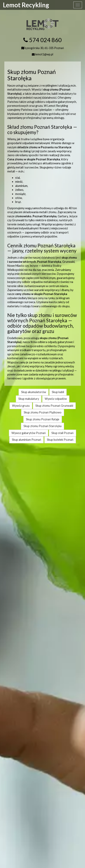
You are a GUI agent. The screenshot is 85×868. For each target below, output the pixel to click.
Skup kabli (58, 392)
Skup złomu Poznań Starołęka (42, 426)
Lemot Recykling (26, 5)
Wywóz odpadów (56, 399)
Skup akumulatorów (34, 392)
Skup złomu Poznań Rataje (43, 419)
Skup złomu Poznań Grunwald (54, 406)
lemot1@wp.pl (44, 54)
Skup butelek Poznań (60, 440)
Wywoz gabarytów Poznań (29, 433)
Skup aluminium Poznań (26, 440)
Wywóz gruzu (21, 406)
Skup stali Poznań (62, 433)
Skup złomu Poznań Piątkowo (43, 412)
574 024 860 (45, 40)
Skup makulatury (29, 399)
